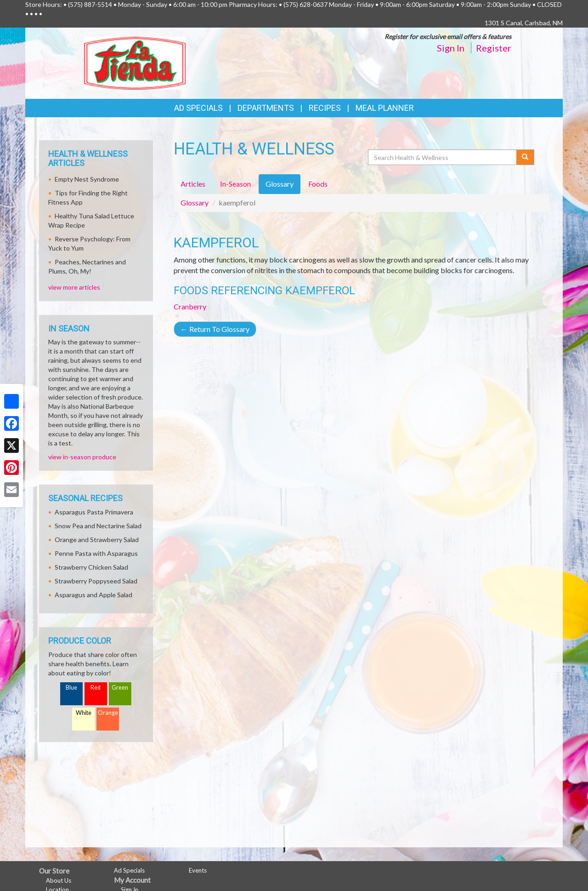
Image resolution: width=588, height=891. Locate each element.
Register (494, 48)
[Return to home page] (135, 62)
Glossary (195, 203)
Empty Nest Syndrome (87, 179)
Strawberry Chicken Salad (91, 567)
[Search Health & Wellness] (443, 157)
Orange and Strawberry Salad (97, 540)
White (84, 713)
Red (96, 688)
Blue (71, 688)
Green (120, 688)
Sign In (451, 48)
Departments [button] (266, 108)
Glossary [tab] (280, 184)
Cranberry (190, 306)
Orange (108, 713)
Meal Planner (385, 108)
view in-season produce (82, 457)
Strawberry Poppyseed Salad (96, 581)
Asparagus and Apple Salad (93, 595)
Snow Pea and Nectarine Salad (98, 526)
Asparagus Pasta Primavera (94, 512)
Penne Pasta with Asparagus (96, 553)
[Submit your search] (525, 157)
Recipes (325, 108)
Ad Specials (198, 108)
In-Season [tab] (235, 184)
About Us (59, 880)
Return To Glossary (215, 329)
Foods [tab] (318, 184)
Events (198, 870)
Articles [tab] (193, 184)
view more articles (74, 287)
